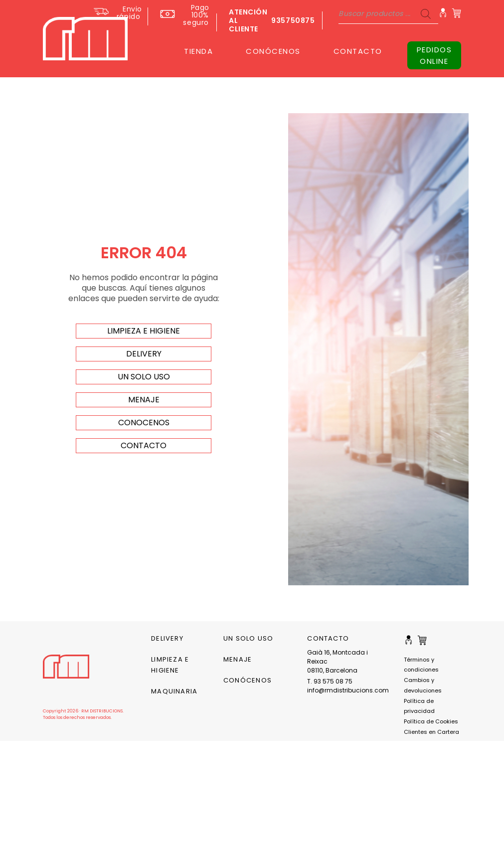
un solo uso (144, 377)
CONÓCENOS (273, 51)
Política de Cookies (431, 721)
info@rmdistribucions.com (342, 690)
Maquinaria (174, 691)
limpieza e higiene (144, 331)
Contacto (144, 445)
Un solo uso (248, 638)
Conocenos (144, 423)
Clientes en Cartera (431, 732)
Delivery (167, 638)
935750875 (293, 20)
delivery (144, 354)
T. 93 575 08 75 (330, 681)
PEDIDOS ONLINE (434, 55)
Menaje (238, 659)
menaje (144, 400)
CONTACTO (358, 51)
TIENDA (198, 51)
